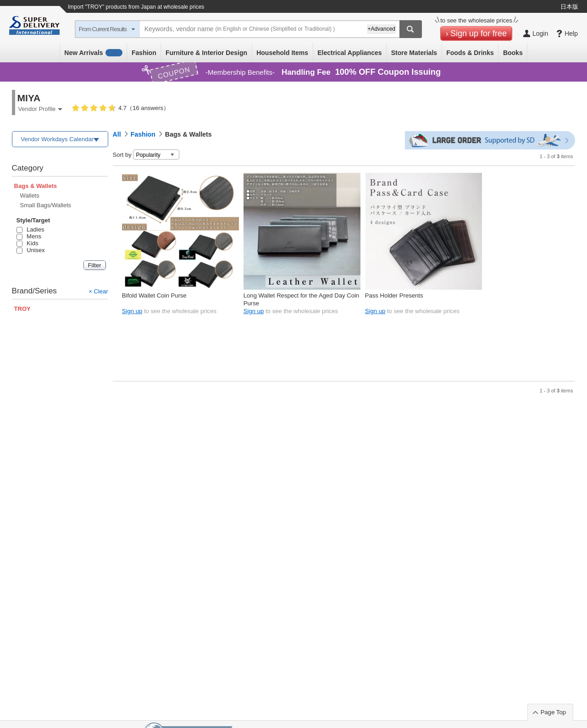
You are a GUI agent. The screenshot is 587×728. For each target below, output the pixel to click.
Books (513, 53)
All (117, 134)
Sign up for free (479, 33)
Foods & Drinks (470, 53)
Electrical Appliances (349, 53)
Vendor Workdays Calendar (57, 139)
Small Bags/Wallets (46, 205)
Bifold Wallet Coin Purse (154, 295)
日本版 (569, 7)
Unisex (31, 250)
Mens (29, 236)
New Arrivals (93, 53)
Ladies (30, 229)
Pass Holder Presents (394, 295)
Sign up (132, 311)
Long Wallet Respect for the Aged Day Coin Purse (301, 299)
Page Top (553, 712)
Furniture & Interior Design (206, 53)
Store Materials (414, 53)
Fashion (144, 53)
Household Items (282, 53)
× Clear (98, 291)
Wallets (30, 196)
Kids (28, 243)
